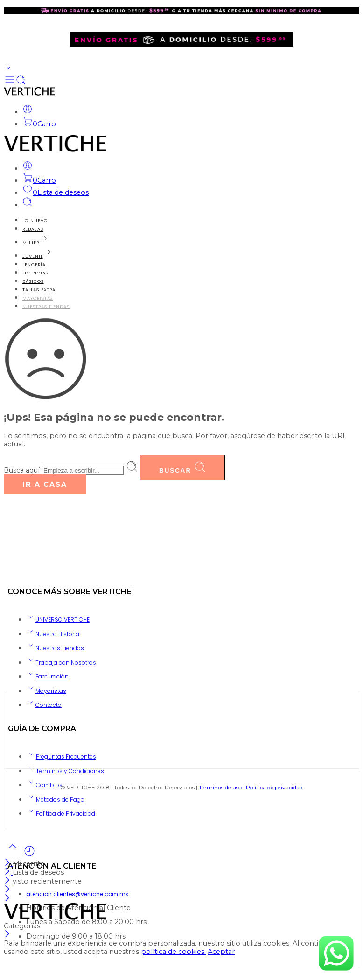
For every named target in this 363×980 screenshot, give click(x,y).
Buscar (182, 467)
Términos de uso (221, 787)
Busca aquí (23, 470)
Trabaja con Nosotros (61, 662)
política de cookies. (173, 952)
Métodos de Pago (56, 799)
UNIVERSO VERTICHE (58, 620)
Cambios (45, 785)
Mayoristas (46, 691)
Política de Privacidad (61, 813)
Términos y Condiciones (65, 771)
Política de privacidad (274, 787)
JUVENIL (38, 256)
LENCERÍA (34, 264)
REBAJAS (33, 229)
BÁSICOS (33, 281)
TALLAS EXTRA (39, 290)
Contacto (44, 705)
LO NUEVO (35, 221)
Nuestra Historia (53, 634)
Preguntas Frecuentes (61, 757)
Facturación (47, 676)
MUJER (37, 243)
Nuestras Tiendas (55, 648)
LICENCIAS (35, 273)
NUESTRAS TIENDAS (46, 306)
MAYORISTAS (38, 298)
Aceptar (221, 952)
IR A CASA (45, 484)
